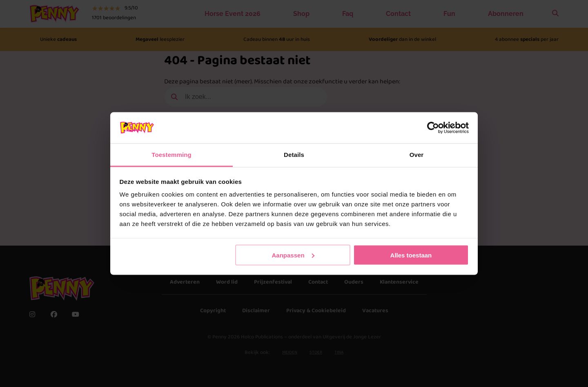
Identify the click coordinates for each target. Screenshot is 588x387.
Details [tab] (294, 155)
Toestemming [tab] (171, 155)
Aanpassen (293, 255)
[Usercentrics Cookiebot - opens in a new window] (433, 128)
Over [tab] (417, 155)
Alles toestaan (411, 255)
